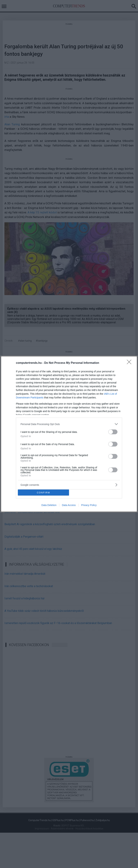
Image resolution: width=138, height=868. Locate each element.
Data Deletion (49, 505)
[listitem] (69, 424)
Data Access (69, 505)
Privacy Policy (89, 505)
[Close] (130, 363)
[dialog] (69, 434)
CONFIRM (43, 493)
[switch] (113, 432)
